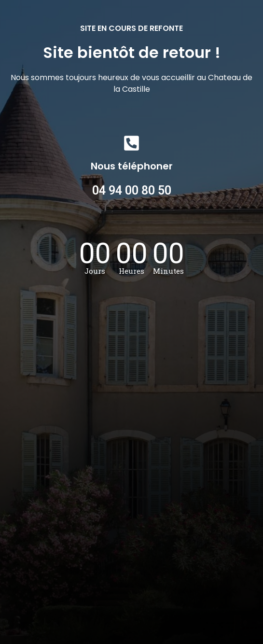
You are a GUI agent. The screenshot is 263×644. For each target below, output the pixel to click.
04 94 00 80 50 (132, 190)
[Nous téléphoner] (131, 143)
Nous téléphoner (132, 166)
